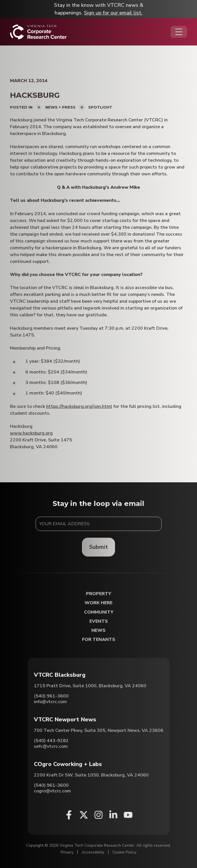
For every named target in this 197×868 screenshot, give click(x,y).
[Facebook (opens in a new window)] (69, 815)
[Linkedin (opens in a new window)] (113, 815)
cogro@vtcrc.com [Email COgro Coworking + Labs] (52, 791)
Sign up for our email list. (113, 13)
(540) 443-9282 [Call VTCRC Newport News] (51, 741)
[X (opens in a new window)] (84, 815)
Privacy (67, 852)
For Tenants (99, 640)
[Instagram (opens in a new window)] (98, 815)
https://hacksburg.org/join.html (79, 406)
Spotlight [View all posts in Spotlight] (100, 107)
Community (99, 612)
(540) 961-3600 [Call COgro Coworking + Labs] (51, 785)
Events (99, 621)
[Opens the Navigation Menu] (179, 32)
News (98, 631)
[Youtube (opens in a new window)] (128, 815)
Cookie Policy (124, 852)
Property (98, 594)
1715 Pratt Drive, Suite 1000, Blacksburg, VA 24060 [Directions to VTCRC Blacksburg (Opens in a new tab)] (90, 686)
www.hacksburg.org (31, 433)
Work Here (98, 603)
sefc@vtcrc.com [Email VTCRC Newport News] (51, 746)
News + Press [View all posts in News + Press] (60, 107)
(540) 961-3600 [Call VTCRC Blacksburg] (51, 696)
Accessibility (93, 852)
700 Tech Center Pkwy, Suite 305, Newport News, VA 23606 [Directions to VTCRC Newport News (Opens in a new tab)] (99, 730)
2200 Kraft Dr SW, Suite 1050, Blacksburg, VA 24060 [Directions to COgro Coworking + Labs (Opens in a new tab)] (91, 775)
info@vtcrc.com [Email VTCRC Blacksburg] (50, 702)
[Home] (38, 32)
